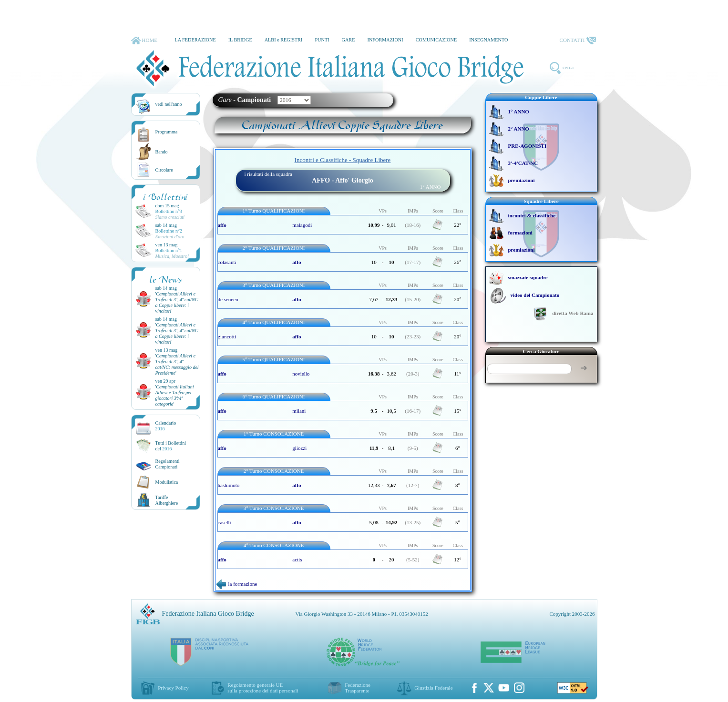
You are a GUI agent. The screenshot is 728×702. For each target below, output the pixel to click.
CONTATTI (578, 41)
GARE (349, 40)
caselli (225, 522)
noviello (301, 374)
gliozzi (299, 448)
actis (297, 560)
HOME (144, 41)
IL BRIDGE (240, 40)
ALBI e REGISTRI (284, 40)
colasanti (227, 262)
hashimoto (229, 485)
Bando (162, 152)
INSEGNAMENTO (488, 40)
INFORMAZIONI (385, 40)
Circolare (164, 170)
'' (177, 302)
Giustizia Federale (433, 688)
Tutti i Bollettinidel (171, 446)
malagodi (302, 225)
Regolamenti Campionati (168, 464)
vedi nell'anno (169, 104)
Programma (167, 132)
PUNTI (322, 40)
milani (299, 411)
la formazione (237, 584)
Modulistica (167, 482)
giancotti (227, 336)
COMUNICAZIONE (436, 40)
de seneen (228, 299)
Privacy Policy (173, 688)
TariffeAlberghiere (167, 500)
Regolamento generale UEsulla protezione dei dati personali (263, 688)
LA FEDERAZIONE (195, 40)
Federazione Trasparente (358, 688)
